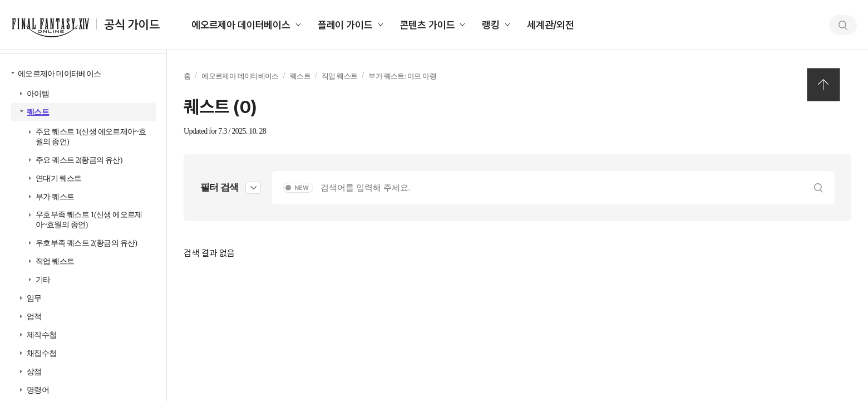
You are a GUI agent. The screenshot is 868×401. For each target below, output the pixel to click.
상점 (34, 372)
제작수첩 (41, 335)
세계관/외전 (551, 25)
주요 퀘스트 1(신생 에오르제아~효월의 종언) (91, 137)
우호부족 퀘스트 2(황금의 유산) (86, 243)
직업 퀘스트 (55, 261)
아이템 (38, 94)
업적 (34, 317)
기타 (43, 280)
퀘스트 (38, 112)
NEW (302, 188)
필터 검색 (219, 187)
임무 (34, 298)
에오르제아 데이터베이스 (241, 25)
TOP (823, 85)
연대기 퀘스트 (59, 179)
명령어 (38, 390)
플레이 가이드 (345, 25)
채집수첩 (41, 353)
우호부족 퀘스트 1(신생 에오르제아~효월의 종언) (89, 220)
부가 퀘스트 (55, 197)
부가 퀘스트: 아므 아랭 (402, 76)
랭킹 (491, 25)
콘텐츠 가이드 (428, 25)
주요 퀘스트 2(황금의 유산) (79, 160)
